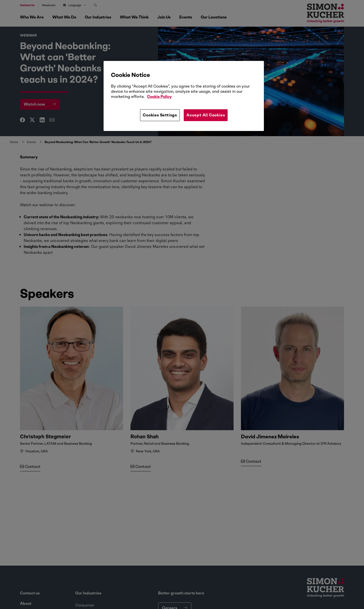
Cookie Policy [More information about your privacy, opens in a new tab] (159, 97)
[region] (184, 96)
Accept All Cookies (206, 115)
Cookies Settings (160, 115)
